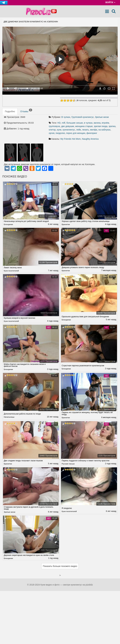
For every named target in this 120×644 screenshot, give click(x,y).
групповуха (54, 126)
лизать (85, 130)
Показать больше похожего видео (60, 566)
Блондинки (9, 224)
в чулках (88, 123)
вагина (97, 123)
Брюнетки (66, 224)
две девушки (67, 126)
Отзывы (26, 111)
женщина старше (84, 126)
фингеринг (92, 133)
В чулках (66, 117)
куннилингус (69, 130)
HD (59, 123)
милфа (94, 130)
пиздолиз (60, 133)
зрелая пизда (101, 126)
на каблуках (104, 130)
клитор (52, 130)
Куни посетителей (12, 271)
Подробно (10, 111)
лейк (79, 130)
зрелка (112, 126)
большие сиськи (75, 123)
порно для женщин (76, 133)
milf (63, 123)
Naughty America (90, 139)
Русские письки (69, 464)
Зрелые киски (102, 117)
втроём (105, 123)
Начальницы (9, 417)
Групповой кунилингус (83, 117)
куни (59, 130)
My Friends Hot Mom (71, 139)
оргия (52, 133)
